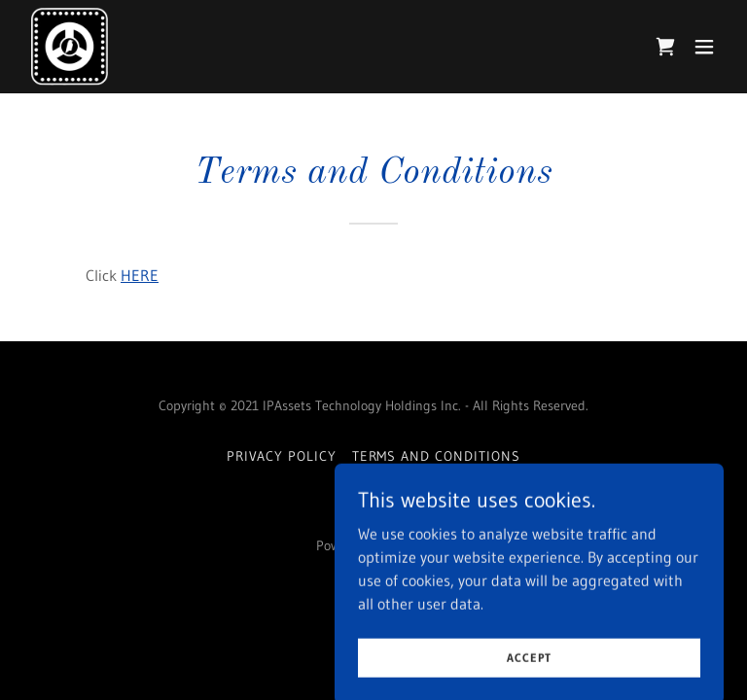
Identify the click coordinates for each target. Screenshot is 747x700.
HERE (140, 275)
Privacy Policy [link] (282, 456)
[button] (704, 47)
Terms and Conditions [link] (437, 456)
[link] (70, 47)
